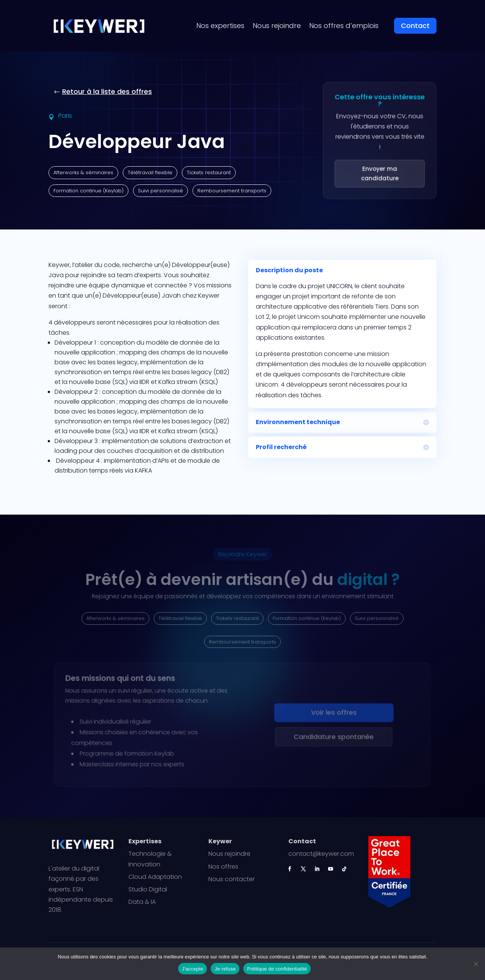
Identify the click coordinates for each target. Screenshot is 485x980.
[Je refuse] (476, 964)
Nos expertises (220, 26)
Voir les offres (332, 713)
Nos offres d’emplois (344, 26)
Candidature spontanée (332, 737)
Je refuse (225, 969)
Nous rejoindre (277, 26)
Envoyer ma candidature (380, 174)
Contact (415, 26)
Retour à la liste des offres (107, 91)
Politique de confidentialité (277, 969)
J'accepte (193, 969)
